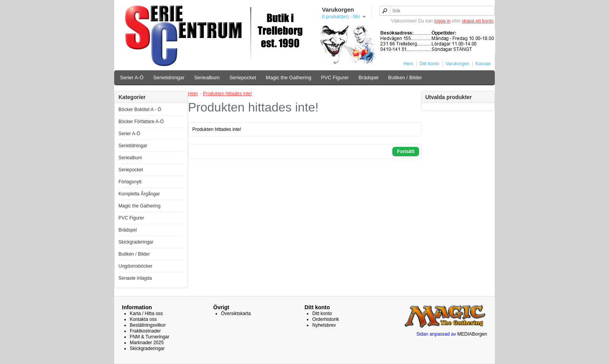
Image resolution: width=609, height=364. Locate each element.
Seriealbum (207, 78)
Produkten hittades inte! (228, 94)
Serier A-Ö (132, 78)
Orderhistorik (326, 319)
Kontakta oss (143, 319)
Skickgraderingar (136, 242)
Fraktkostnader (145, 331)
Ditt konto (429, 64)
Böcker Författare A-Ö (141, 122)
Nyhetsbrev (324, 325)
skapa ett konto (478, 21)
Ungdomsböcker (135, 266)
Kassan (483, 64)
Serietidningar (169, 78)
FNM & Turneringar (150, 337)
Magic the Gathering (288, 78)
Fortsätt (406, 152)
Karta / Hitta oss (146, 313)
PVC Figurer (335, 78)
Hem (408, 64)
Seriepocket (243, 78)
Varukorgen (457, 64)
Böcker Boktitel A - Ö (140, 110)
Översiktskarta (236, 313)
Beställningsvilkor (148, 325)
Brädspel (368, 78)
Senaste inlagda (135, 278)
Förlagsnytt (130, 182)
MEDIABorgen (472, 334)
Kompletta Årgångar (139, 194)
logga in (442, 21)
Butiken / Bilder (405, 78)
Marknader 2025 (147, 343)
